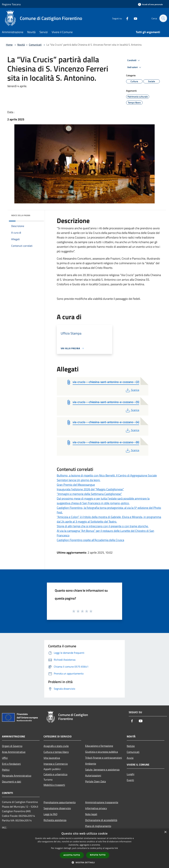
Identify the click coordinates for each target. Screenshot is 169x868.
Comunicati (35, 45)
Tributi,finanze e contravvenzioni (104, 758)
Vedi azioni (135, 67)
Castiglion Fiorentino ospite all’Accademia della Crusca (90, 540)
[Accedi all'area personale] (150, 4)
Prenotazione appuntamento (60, 802)
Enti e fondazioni (11, 764)
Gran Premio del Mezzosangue (76, 485)
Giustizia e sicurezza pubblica (101, 752)
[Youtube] (134, 18)
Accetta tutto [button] (72, 855)
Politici (6, 770)
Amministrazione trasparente (102, 802)
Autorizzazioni (93, 775)
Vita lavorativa (52, 758)
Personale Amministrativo (17, 776)
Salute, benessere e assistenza (102, 770)
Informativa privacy (96, 808)
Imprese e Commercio (56, 764)
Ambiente (91, 764)
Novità (21, 45)
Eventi (130, 780)
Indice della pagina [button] (21, 215)
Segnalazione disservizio (57, 808)
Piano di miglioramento (98, 826)
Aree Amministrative (14, 752)
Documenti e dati (12, 782)
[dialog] (84, 848)
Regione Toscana (11, 4)
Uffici (5, 758)
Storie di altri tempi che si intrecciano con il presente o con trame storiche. (103, 526)
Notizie (131, 746)
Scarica (132, 390)
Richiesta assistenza (55, 820)
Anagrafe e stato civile (56, 746)
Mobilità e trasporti (54, 785)
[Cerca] (163, 18)
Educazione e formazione (99, 746)
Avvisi (130, 758)
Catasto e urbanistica (55, 774)
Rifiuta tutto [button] (98, 855)
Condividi (134, 60)
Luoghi (131, 774)
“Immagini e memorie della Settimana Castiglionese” (89, 494)
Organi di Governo (12, 746)
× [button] (165, 832)
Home (9, 45)
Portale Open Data (95, 781)
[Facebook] (125, 18)
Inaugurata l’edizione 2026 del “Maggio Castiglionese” (90, 489)
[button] (84, 862)
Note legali (91, 814)
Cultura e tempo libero (56, 752)
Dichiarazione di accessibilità (101, 820)
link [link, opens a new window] (116, 848)
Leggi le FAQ (51, 814)
